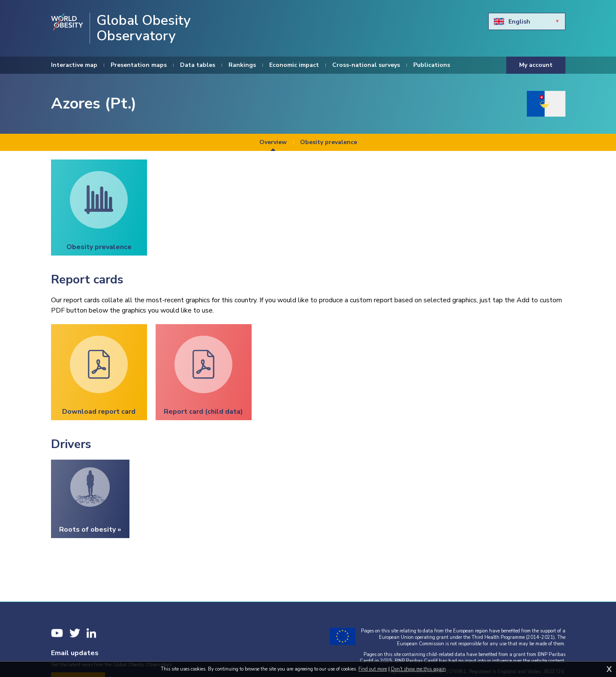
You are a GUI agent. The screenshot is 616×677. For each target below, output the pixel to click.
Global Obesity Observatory (144, 28)
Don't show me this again (418, 669)
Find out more (373, 669)
